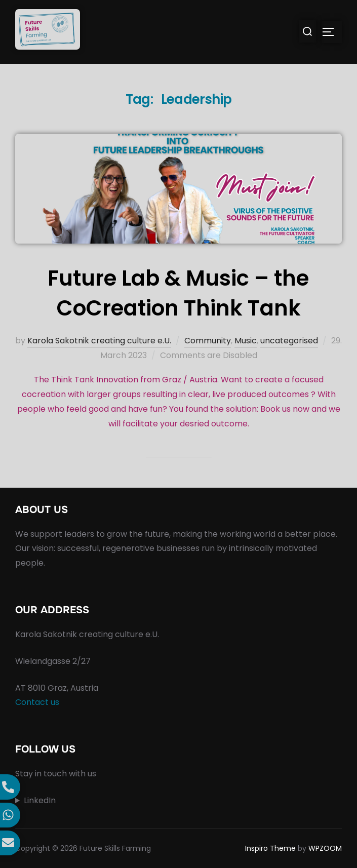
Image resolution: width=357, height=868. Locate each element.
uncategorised (289, 341)
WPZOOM (325, 848)
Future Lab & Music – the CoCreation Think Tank (178, 293)
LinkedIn (40, 800)
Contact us (37, 702)
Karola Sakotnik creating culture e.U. (99, 341)
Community (208, 341)
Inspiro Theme (270, 848)
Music (246, 341)
